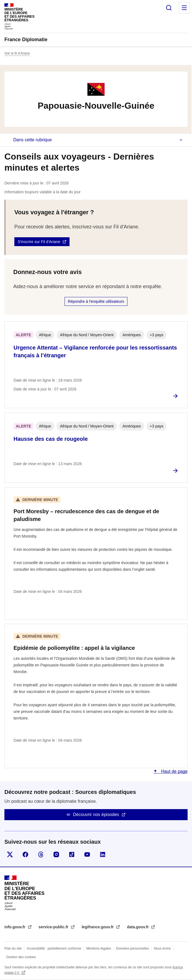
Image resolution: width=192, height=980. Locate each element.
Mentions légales (99, 948)
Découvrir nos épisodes (96, 815)
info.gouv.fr (15, 927)
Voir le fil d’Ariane (17, 53)
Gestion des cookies (21, 957)
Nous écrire (162, 948)
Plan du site (13, 948)
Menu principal (184, 8)
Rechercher (169, 8)
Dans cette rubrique (33, 140)
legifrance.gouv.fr (98, 927)
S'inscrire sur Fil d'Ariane (39, 242)
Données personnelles (133, 948)
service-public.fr (54, 927)
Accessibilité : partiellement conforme (54, 948)
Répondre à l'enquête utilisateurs (96, 301)
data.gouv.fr (138, 927)
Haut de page (174, 771)
